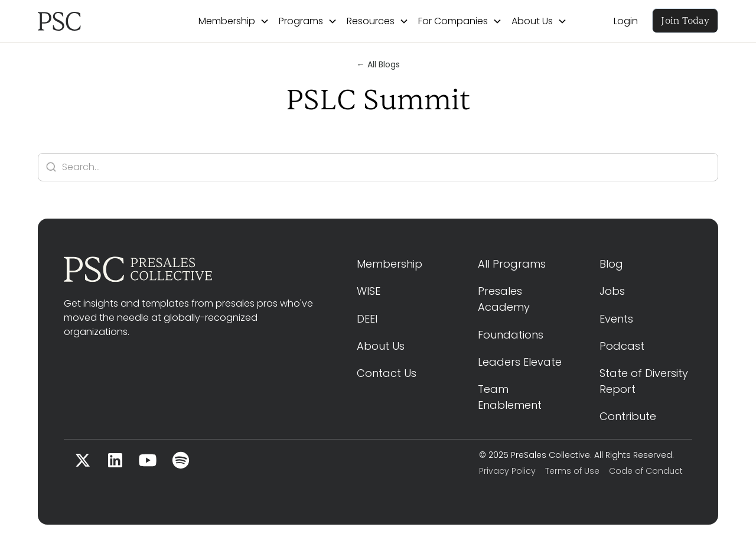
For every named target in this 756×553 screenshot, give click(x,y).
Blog (611, 264)
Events (616, 319)
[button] (234, 21)
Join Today (685, 21)
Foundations (511, 335)
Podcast (622, 346)
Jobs (612, 291)
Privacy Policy (507, 471)
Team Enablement (510, 397)
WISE (369, 291)
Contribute (628, 416)
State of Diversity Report (645, 381)
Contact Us (387, 373)
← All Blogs (378, 64)
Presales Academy (504, 299)
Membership (390, 264)
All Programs (512, 264)
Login (626, 21)
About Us (381, 346)
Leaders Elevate (520, 362)
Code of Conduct (646, 471)
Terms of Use (572, 471)
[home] (94, 21)
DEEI (367, 319)
